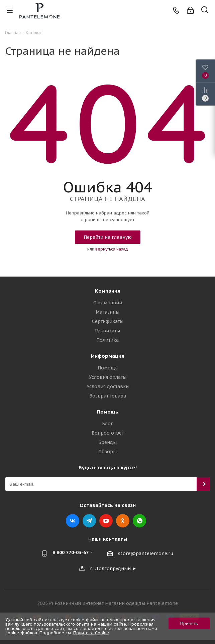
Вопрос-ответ (108, 433)
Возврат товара (108, 396)
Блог (107, 424)
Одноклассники (123, 521)
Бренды (107, 442)
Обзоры (107, 452)
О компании (108, 303)
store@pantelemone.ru (146, 554)
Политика (107, 340)
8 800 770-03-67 (71, 552)
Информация (108, 356)
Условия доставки (108, 386)
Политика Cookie (91, 633)
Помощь (108, 368)
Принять (189, 623)
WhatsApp (139, 521)
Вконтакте (73, 521)
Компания (108, 291)
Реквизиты (107, 331)
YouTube (106, 521)
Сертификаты (108, 321)
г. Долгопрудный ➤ (113, 569)
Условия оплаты (108, 377)
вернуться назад (112, 249)
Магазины (107, 312)
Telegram (89, 521)
